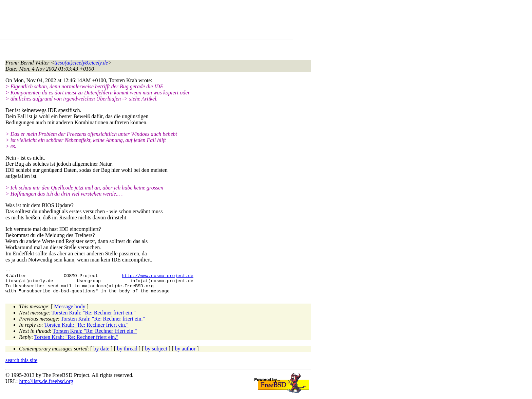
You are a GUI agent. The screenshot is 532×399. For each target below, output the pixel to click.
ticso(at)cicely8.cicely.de (81, 63)
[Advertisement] (129, 21)
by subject (156, 354)
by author (185, 354)
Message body (70, 312)
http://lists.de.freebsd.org (46, 386)
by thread (127, 354)
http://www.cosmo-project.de (158, 277)
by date (102, 354)
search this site (21, 365)
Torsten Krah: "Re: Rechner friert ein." (94, 318)
